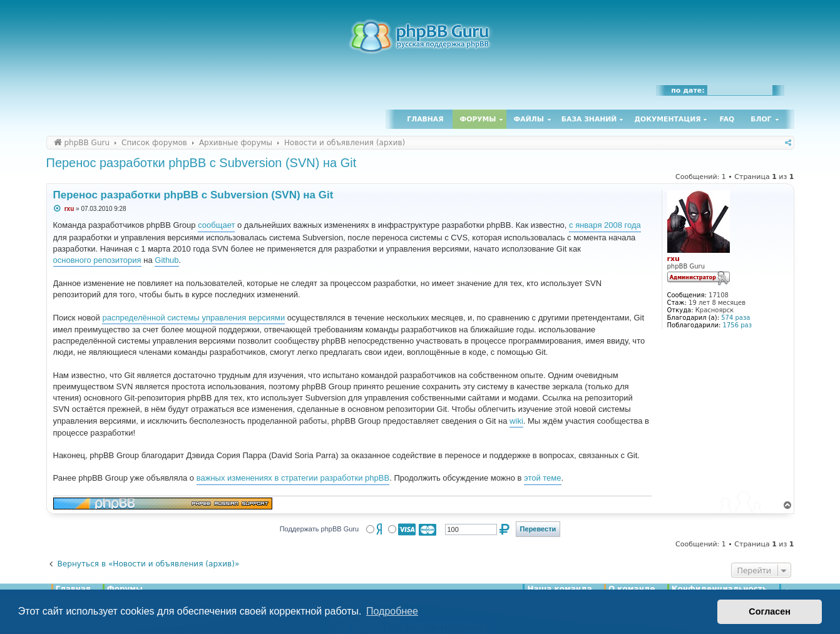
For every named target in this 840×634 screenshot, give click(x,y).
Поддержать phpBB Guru (319, 529)
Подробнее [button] (392, 611)
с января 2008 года (605, 225)
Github (166, 260)
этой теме (542, 478)
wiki (516, 421)
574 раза (735, 318)
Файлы (529, 119)
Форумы (478, 119)
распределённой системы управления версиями (193, 318)
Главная (425, 119)
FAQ (727, 119)
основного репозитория (97, 260)
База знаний (589, 119)
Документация (667, 119)
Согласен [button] (770, 611)
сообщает (216, 225)
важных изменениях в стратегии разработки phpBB (293, 478)
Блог (761, 119)
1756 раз (737, 325)
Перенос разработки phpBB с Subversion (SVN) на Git (202, 163)
